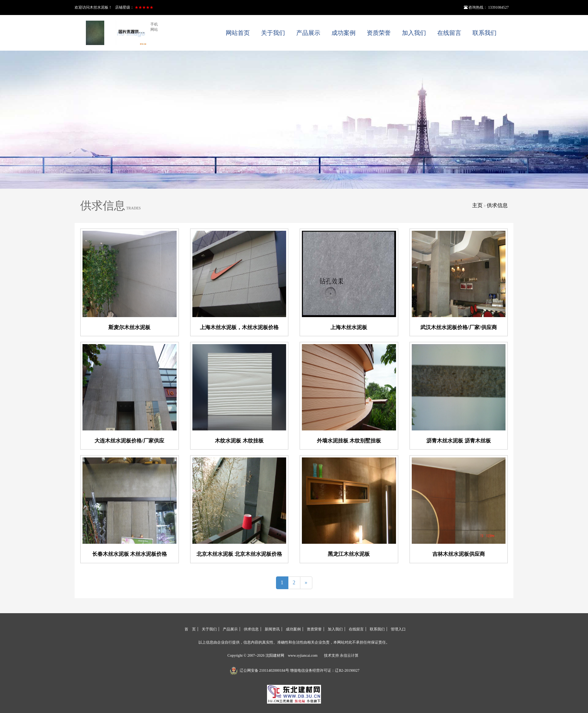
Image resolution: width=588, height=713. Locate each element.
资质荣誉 (379, 33)
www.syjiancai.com (303, 655)
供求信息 (497, 205)
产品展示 (308, 33)
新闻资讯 (272, 629)
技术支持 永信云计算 (341, 655)
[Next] (306, 583)
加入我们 (414, 33)
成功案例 (343, 33)
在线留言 (449, 33)
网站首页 (238, 33)
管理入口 (398, 629)
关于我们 (273, 33)
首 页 (190, 629)
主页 (477, 205)
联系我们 (484, 33)
